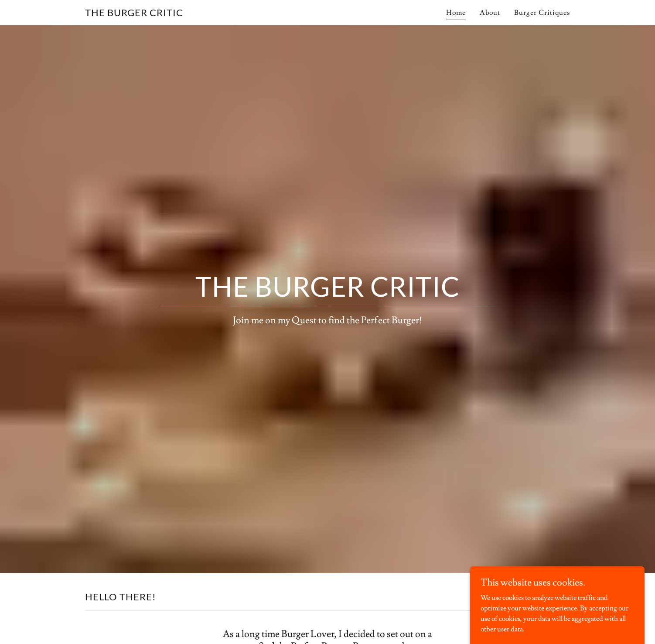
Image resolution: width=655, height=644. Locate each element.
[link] (134, 14)
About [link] (490, 13)
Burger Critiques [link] (542, 13)
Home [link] (456, 13)
